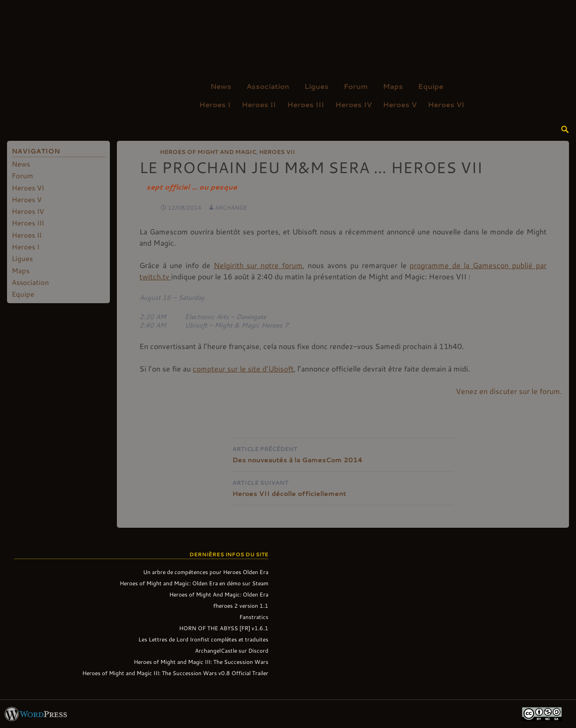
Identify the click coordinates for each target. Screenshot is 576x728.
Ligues (317, 86)
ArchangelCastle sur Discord (232, 650)
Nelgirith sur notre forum (258, 265)
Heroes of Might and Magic (208, 152)
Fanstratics (254, 617)
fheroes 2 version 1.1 (241, 605)
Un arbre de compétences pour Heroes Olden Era (206, 572)
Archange (231, 207)
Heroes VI (446, 104)
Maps (393, 86)
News (221, 86)
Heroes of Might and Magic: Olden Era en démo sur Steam (194, 583)
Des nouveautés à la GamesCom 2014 (343, 454)
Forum (356, 86)
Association (268, 86)
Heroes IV (353, 104)
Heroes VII (277, 152)
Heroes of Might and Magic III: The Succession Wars (201, 662)
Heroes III (306, 104)
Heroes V (400, 104)
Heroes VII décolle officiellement (343, 487)
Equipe (431, 86)
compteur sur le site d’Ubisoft (243, 368)
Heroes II (259, 104)
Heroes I (215, 104)
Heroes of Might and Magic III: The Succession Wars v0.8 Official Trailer (175, 673)
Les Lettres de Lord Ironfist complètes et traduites (203, 639)
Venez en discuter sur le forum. (509, 391)
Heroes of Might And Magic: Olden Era (219, 594)
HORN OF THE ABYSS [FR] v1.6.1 (224, 628)
